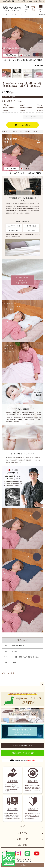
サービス (23, 826)
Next (40, 41)
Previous (5, 41)
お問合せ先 (23, 839)
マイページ (23, 833)
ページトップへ (42, 684)
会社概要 (23, 845)
